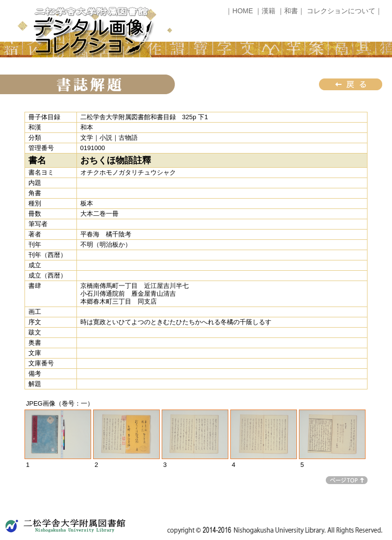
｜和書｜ (291, 11)
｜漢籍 (265, 11)
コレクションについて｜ (344, 11)
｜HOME (239, 11)
